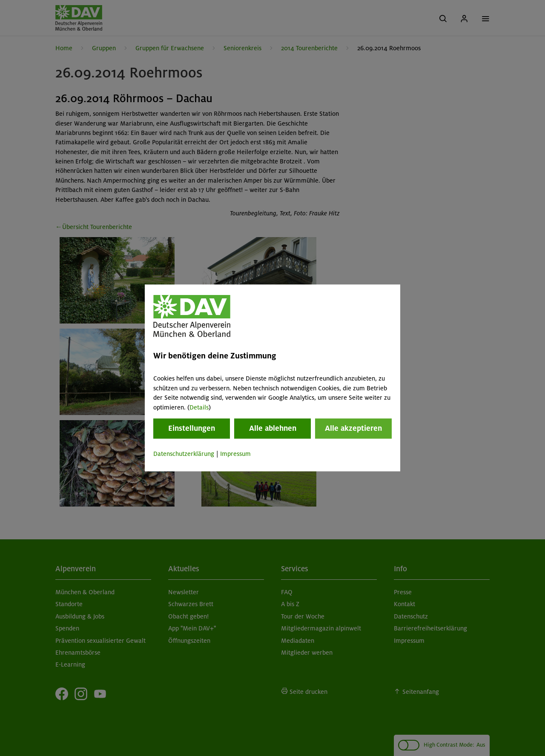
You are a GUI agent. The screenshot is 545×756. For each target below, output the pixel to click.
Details (199, 407)
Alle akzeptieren (353, 428)
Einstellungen (192, 428)
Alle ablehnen (273, 428)
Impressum (235, 454)
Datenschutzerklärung (184, 454)
